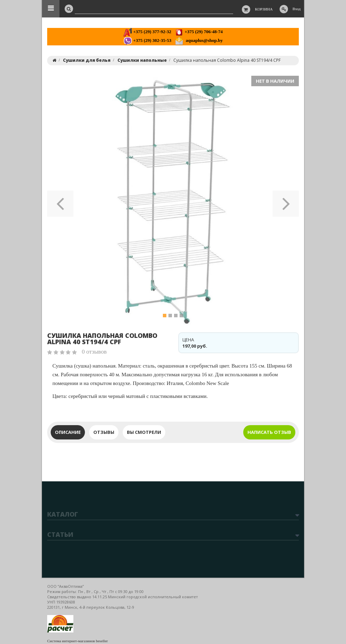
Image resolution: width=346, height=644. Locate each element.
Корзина (264, 9)
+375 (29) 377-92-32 (147, 32)
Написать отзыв (269, 432)
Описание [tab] (68, 432)
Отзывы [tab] (104, 432)
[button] (60, 201)
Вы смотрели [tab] (144, 432)
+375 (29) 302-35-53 (147, 40)
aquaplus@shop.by (199, 40)
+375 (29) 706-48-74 (199, 32)
